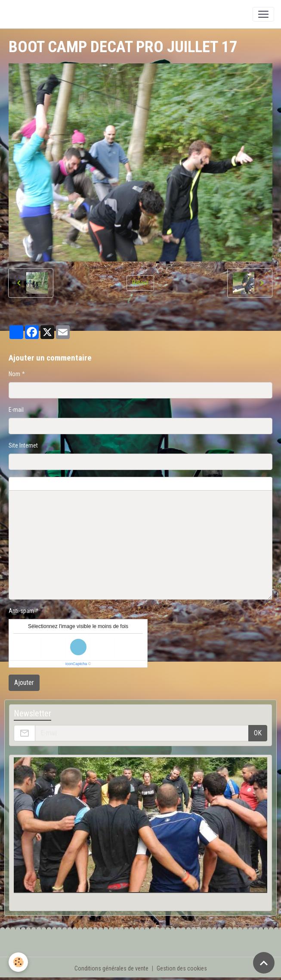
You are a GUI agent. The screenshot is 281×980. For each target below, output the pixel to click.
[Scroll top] (264, 963)
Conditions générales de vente (111, 968)
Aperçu (216, 484)
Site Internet (23, 445)
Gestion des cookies (182, 968)
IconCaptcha (76, 664)
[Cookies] (18, 962)
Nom (14, 374)
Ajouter (24, 683)
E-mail (16, 410)
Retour (140, 283)
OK (258, 733)
